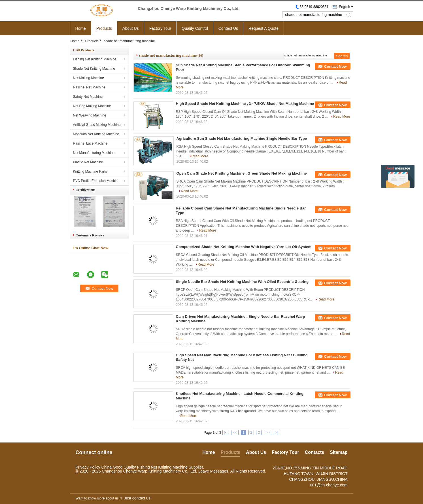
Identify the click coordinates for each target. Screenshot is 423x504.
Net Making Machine (89, 78)
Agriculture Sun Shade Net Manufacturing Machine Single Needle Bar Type (242, 138)
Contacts (314, 452)
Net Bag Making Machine (92, 106)
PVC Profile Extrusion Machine (96, 181)
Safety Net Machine (88, 97)
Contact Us (228, 28)
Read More (342, 117)
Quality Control (195, 28)
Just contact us (137, 498)
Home (81, 28)
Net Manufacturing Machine (94, 153)
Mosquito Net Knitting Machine (96, 134)
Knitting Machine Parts (90, 171)
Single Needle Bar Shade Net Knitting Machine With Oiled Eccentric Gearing (242, 282)
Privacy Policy (88, 467)
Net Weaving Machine (90, 115)
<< (235, 433)
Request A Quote (263, 28)
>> (267, 433)
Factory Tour (160, 28)
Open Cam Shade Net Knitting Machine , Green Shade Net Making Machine (242, 173)
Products (104, 28)
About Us (131, 28)
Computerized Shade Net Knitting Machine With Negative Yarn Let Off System (244, 247)
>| (277, 433)
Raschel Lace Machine (90, 143)
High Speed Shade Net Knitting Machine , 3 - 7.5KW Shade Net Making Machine (245, 104)
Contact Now (335, 66)
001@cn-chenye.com (329, 485)
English (344, 7)
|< (226, 433)
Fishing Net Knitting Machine (95, 59)
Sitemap (339, 452)
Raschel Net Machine (89, 87)
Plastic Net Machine (88, 162)
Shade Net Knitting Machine (94, 69)
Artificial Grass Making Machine (97, 125)
